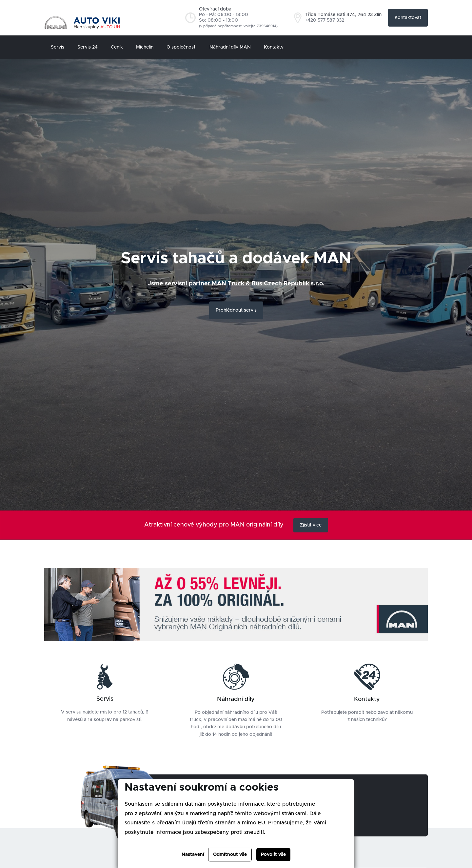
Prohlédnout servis (236, 310)
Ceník (117, 47)
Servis (58, 47)
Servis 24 (88, 47)
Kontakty (274, 47)
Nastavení (193, 855)
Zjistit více (311, 525)
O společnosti (181, 47)
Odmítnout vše (230, 855)
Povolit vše (273, 855)
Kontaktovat (408, 18)
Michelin (145, 47)
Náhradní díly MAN (230, 47)
